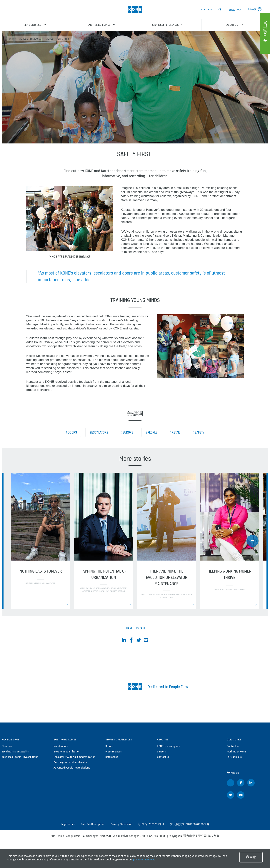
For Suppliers (234, 757)
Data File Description (93, 824)
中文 (239, 9)
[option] (41, 541)
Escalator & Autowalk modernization (74, 757)
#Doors (71, 432)
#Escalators (99, 432)
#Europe (127, 432)
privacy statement (144, 859)
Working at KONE (236, 751)
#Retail (175, 432)
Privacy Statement (121, 824)
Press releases (114, 751)
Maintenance (61, 746)
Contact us (204, 9)
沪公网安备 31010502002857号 (190, 824)
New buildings (10, 739)
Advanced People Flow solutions (20, 757)
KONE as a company (168, 746)
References (112, 757)
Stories (49, 39)
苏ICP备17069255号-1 (151, 824)
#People (151, 432)
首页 (11, 39)
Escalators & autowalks (15, 751)
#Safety (199, 432)
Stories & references (30, 39)
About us (163, 739)
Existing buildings (65, 739)
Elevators (7, 746)
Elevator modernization (67, 751)
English (232, 9)
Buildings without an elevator (70, 762)
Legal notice (68, 824)
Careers (161, 751)
